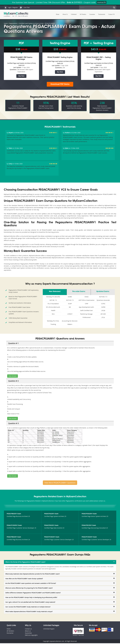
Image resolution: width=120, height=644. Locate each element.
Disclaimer (10, 634)
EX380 (70, 297)
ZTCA (103, 318)
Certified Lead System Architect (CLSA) (31, 23)
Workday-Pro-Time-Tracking (53, 323)
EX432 (87, 297)
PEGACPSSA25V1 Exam (89, 514)
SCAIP (70, 304)
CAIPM (103, 308)
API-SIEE (103, 315)
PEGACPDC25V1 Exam (89, 526)
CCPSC (103, 304)
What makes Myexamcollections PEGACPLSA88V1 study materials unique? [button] (29, 612)
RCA (53, 315)
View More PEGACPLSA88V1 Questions (60, 483)
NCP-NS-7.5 (70, 301)
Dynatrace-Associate (103, 301)
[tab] (60, 563)
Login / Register (11, 7)
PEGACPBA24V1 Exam (14, 538)
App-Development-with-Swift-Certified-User (87, 310)
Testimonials (102, 14)
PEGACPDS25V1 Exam (51, 526)
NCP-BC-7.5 (53, 301)
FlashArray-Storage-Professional (87, 316)
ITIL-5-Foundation (53, 304)
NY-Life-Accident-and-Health (53, 310)
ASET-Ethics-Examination (87, 301)
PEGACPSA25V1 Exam (51, 514)
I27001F (70, 315)
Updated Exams (103, 292)
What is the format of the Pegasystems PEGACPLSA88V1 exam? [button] (25, 563)
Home (58, 14)
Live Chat (25, 7)
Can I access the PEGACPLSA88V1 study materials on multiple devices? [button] (28, 608)
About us (28, 632)
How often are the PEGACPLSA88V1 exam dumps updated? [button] (24, 579)
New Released (55, 292)
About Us (65, 14)
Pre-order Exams (79, 292)
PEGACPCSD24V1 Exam (89, 538)
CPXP (87, 304)
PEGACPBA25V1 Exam (14, 514)
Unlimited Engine (49, 630)
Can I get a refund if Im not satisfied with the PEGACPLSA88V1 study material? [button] (30, 603)
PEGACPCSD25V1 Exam (14, 526)
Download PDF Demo (60, 85)
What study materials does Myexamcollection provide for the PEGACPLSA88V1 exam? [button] (33, 575)
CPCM (103, 311)
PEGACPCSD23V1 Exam (52, 538)
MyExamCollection (17, 14)
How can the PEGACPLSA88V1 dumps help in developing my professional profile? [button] (31, 598)
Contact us (28, 630)
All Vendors (83, 14)
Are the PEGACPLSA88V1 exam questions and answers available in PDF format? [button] (31, 584)
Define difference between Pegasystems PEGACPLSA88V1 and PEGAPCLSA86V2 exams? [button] (33, 593)
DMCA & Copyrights (31, 636)
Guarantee (92, 14)
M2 (70, 308)
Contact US (111, 14)
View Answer (13, 377)
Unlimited (74, 14)
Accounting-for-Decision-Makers (70, 323)
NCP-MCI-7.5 (103, 297)
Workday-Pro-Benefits (53, 297)
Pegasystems (13, 23)
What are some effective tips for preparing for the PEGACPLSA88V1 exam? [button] (29, 589)
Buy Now (21, 76)
